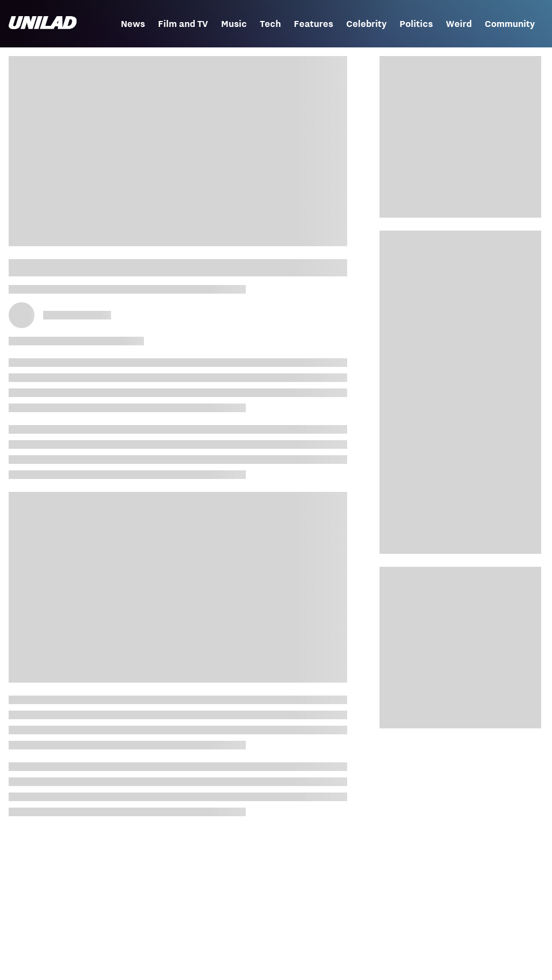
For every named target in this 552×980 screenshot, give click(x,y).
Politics (416, 24)
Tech (270, 24)
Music (234, 24)
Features (313, 24)
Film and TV (183, 24)
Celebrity (366, 24)
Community (510, 24)
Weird (459, 24)
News (133, 24)
